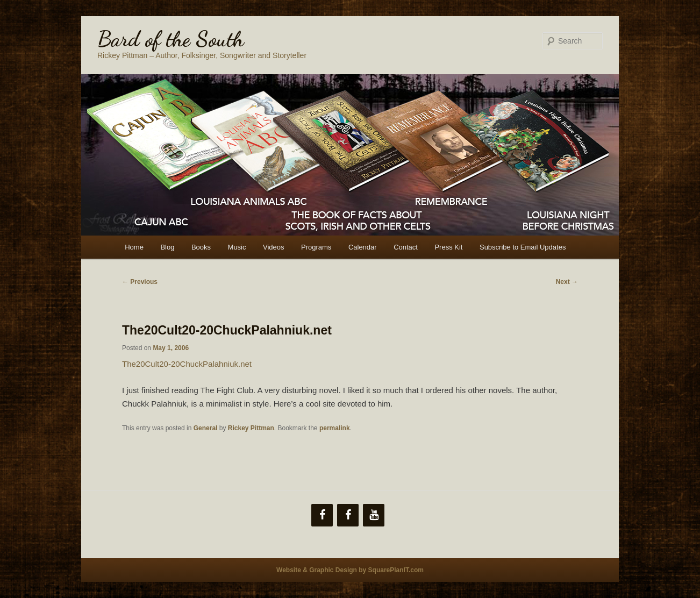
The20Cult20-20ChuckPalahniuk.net (187, 364)
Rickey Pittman (251, 428)
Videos (274, 247)
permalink (335, 428)
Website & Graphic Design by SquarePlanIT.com (350, 570)
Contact (406, 247)
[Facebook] (322, 515)
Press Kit (448, 247)
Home (134, 247)
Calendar (363, 247)
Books (201, 247)
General (206, 428)
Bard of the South (171, 39)
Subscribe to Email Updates (523, 247)
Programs (316, 247)
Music (237, 247)
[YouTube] (374, 515)
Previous (140, 282)
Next (567, 282)
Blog (167, 247)
